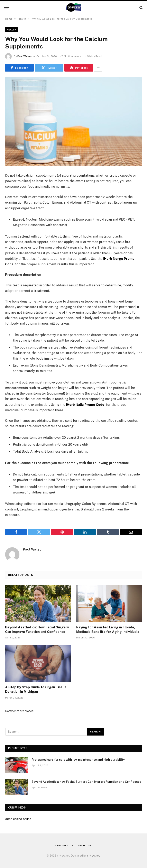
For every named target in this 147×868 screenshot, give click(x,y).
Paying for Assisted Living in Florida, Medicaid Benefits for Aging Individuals (108, 630)
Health (11, 30)
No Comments (71, 56)
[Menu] (7, 7)
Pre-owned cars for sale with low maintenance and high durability (78, 760)
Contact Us (64, 846)
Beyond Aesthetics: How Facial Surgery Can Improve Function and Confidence (37, 630)
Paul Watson (25, 56)
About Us (85, 846)
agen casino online (18, 819)
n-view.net (93, 856)
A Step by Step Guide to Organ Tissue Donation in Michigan (36, 689)
